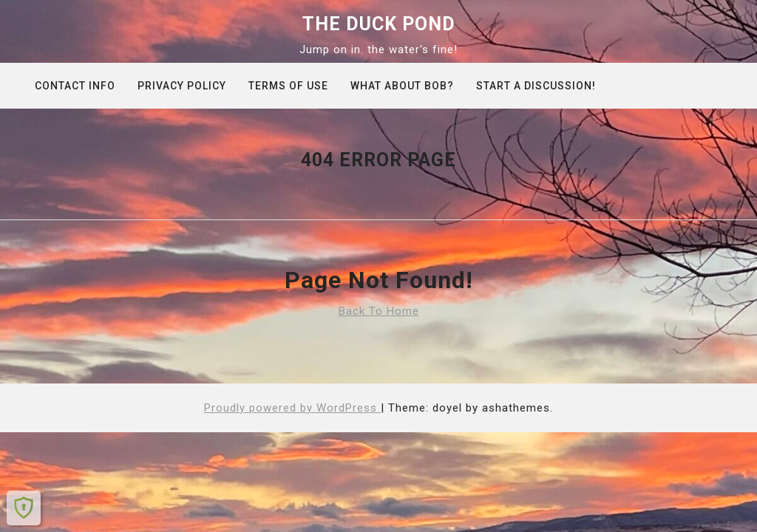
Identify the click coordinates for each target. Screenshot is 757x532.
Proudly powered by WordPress (292, 408)
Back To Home (379, 311)
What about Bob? (402, 86)
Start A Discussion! (536, 86)
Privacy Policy (182, 86)
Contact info (75, 86)
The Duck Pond (379, 24)
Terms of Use (288, 86)
